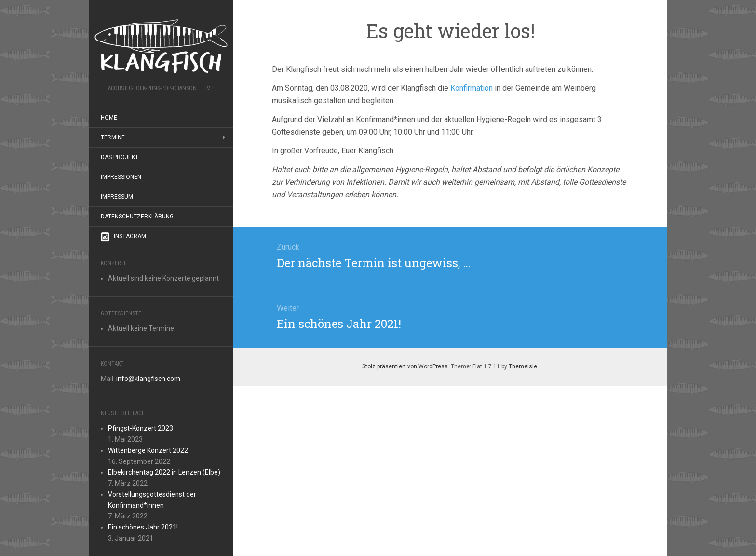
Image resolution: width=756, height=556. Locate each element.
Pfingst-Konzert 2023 (141, 428)
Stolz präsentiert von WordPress (405, 366)
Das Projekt (120, 157)
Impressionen (121, 177)
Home (109, 118)
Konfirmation (472, 88)
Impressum (117, 197)
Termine (113, 137)
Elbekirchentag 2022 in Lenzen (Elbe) (164, 472)
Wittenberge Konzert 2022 (148, 450)
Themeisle (523, 366)
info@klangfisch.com (148, 379)
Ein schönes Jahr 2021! (143, 527)
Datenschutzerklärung (137, 217)
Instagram (123, 237)
